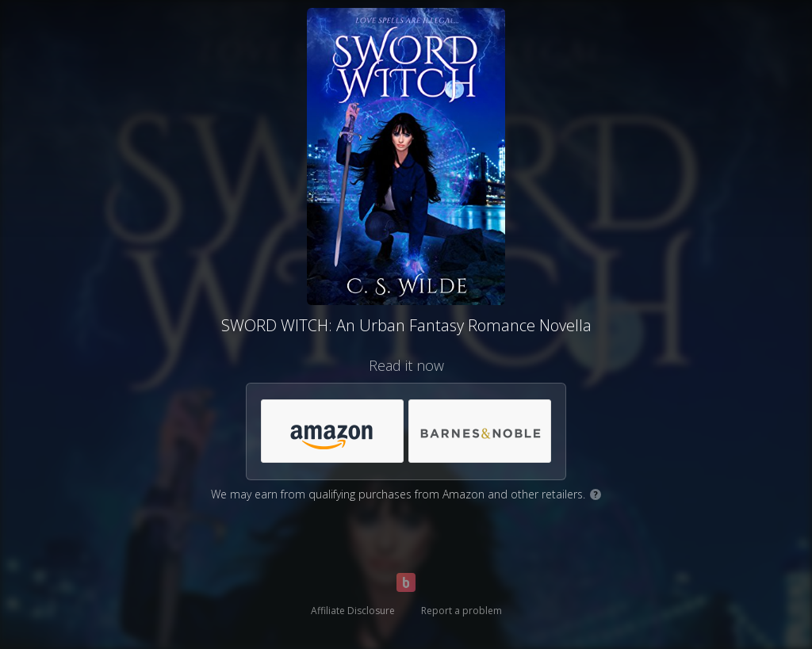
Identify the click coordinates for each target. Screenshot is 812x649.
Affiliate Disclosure (353, 611)
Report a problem (462, 611)
